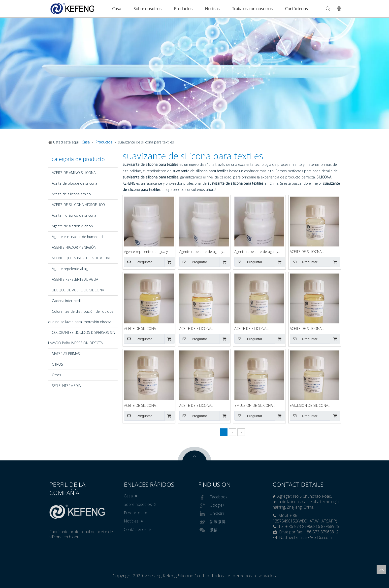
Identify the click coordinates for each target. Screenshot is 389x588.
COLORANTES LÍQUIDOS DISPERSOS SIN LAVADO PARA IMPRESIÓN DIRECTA (82, 338)
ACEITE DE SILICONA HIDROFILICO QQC (140, 406)
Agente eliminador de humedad (77, 237)
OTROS (57, 364)
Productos (183, 9)
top (381, 569)
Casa (117, 9)
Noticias (212, 9)
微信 (208, 530)
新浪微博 (212, 522)
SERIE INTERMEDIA (66, 386)
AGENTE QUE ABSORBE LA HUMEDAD (82, 258)
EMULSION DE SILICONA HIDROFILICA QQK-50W (309, 406)
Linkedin (211, 514)
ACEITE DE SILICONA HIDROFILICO (78, 205)
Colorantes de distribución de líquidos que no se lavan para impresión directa (81, 317)
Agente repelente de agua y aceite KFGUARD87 (201, 252)
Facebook (213, 497)
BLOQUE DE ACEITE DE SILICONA (78, 290)
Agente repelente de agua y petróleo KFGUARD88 (146, 252)
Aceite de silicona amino (71, 194)
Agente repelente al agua (72, 269)
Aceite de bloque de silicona (75, 183)
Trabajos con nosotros (252, 9)
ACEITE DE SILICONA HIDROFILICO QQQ (195, 329)
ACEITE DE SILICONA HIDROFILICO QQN (250, 329)
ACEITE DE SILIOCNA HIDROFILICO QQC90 (306, 252)
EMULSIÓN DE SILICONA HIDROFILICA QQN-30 (254, 406)
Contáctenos (296, 9)
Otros (56, 375)
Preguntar (138, 262)
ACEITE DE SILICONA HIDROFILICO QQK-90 (307, 329)
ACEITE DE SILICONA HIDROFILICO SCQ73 (140, 329)
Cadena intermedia (67, 301)
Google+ (211, 506)
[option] (194, 73)
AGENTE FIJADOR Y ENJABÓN (74, 247)
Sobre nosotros (147, 9)
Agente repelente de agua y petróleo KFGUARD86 (256, 252)
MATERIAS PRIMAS (66, 354)
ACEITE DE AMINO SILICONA (74, 173)
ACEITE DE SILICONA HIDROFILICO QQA (195, 406)
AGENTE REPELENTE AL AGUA (75, 279)
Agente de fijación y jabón (72, 226)
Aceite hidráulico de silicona (74, 215)
